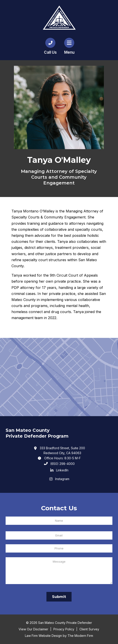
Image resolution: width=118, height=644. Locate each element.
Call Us (50, 52)
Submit (59, 597)
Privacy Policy (64, 629)
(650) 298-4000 (62, 464)
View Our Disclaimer (33, 629)
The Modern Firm (80, 636)
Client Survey (89, 629)
